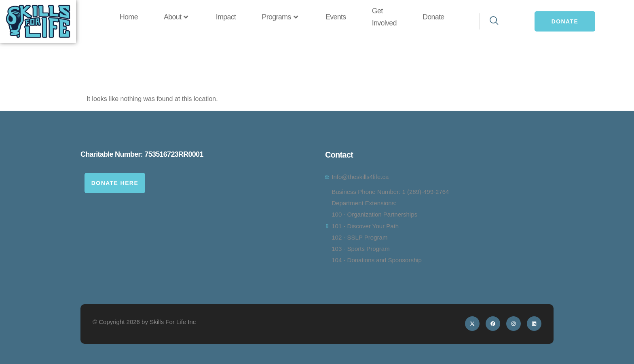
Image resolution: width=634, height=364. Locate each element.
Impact (226, 17)
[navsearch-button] (489, 21)
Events (336, 17)
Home (129, 17)
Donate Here (115, 183)
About (177, 17)
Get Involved (384, 17)
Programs (281, 17)
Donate (433, 17)
